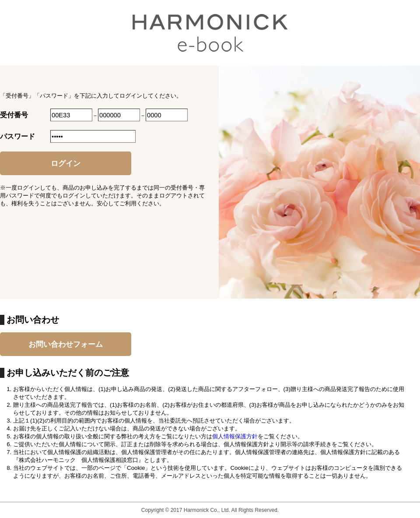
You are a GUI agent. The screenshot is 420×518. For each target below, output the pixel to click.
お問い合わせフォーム (66, 344)
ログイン (66, 163)
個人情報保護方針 (235, 436)
